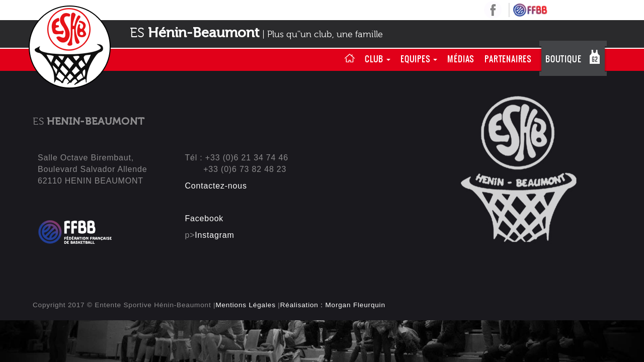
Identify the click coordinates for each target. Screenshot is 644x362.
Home (350, 59)
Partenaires (508, 59)
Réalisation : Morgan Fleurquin (333, 305)
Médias (461, 59)
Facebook (205, 218)
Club (378, 59)
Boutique (563, 59)
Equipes (419, 59)
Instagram (214, 235)
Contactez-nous (216, 186)
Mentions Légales (245, 305)
